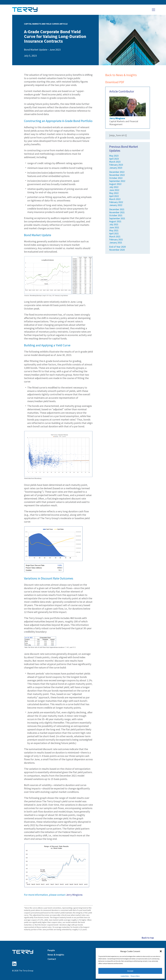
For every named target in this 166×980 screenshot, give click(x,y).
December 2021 (117, 209)
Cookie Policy (125, 976)
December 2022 (117, 172)
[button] (161, 951)
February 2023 (116, 165)
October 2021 (116, 215)
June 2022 (114, 190)
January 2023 (116, 168)
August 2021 (115, 221)
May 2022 (114, 193)
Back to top (148, 938)
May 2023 (114, 156)
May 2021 (114, 230)
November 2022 (117, 175)
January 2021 (116, 243)
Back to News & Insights (121, 75)
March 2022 (115, 199)
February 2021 (116, 239)
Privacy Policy (135, 976)
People (51, 950)
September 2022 (117, 181)
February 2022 (116, 202)
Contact (52, 959)
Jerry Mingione (74, 895)
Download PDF (115, 82)
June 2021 (114, 227)
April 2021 (114, 233)
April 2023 (114, 159)
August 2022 (115, 184)
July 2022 (114, 187)
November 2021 (117, 212)
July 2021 (114, 224)
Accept (130, 971)
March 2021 (115, 236)
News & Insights (56, 955)
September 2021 (117, 218)
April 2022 (114, 196)
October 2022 (116, 178)
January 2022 (116, 205)
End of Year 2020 (117, 247)
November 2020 (117, 250)
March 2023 (115, 162)
